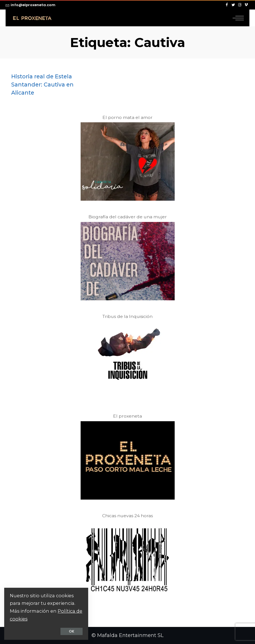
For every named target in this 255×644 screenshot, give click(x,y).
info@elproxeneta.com (31, 5)
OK (72, 631)
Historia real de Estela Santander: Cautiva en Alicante (42, 85)
